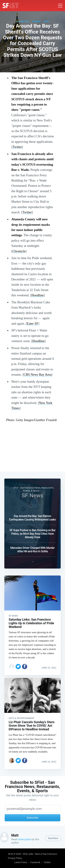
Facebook (35, 862)
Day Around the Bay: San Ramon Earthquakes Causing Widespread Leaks (32, 517)
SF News (36, 21)
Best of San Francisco (46, 854)
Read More (53, 838)
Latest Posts (21, 862)
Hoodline (38, 295)
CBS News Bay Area (37, 375)
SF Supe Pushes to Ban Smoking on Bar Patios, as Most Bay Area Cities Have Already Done (32, 533)
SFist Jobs (28, 854)
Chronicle (19, 251)
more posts (24, 839)
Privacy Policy (15, 858)
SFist (10, 854)
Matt (46, 21)
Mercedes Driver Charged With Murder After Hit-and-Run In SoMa (33, 549)
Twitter (17, 147)
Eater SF (33, 323)
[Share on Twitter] (18, 666)
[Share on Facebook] (25, 666)
